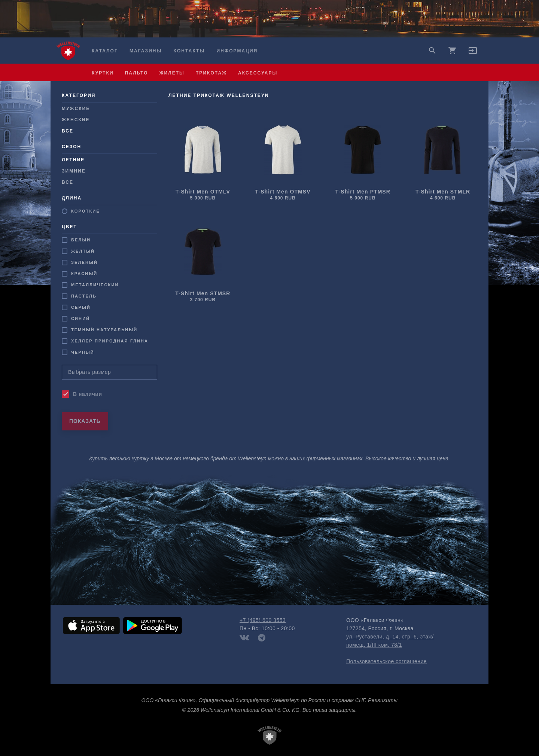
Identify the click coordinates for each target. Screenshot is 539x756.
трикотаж (211, 73)
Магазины (146, 51)
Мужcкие (76, 109)
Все (68, 182)
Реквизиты (383, 700)
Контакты (189, 51)
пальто (137, 73)
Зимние (74, 171)
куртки (103, 73)
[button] (473, 53)
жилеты (172, 73)
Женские (76, 120)
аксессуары (258, 73)
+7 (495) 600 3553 (263, 620)
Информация (237, 51)
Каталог (105, 51)
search (432, 51)
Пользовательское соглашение (386, 661)
